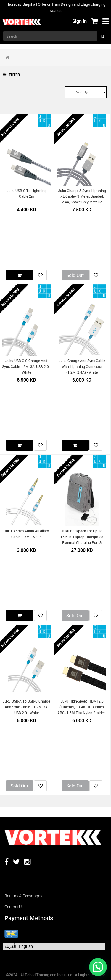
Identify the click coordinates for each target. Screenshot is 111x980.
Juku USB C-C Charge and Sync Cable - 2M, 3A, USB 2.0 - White (26, 366)
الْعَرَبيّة (10, 946)
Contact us (14, 907)
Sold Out (75, 275)
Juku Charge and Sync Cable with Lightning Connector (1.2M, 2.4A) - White (82, 366)
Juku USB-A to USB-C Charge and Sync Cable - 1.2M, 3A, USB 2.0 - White (26, 707)
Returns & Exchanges (23, 896)
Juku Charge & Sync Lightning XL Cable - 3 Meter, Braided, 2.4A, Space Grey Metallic (82, 196)
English (26, 946)
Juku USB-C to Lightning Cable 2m (26, 193)
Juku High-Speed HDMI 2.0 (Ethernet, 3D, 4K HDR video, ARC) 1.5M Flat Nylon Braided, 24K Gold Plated (82, 710)
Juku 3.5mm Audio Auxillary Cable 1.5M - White (26, 534)
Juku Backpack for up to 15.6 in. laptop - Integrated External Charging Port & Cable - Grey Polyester (82, 540)
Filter (11, 75)
